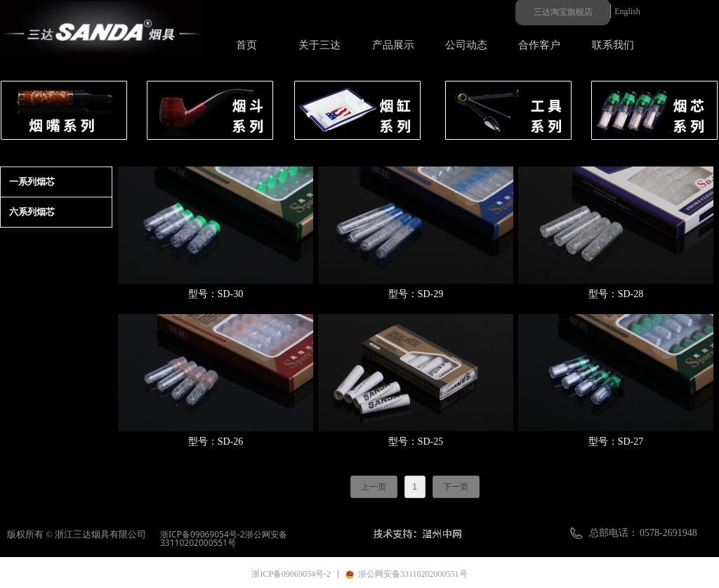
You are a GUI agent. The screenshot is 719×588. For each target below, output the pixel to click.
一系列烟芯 (32, 182)
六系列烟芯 (32, 212)
